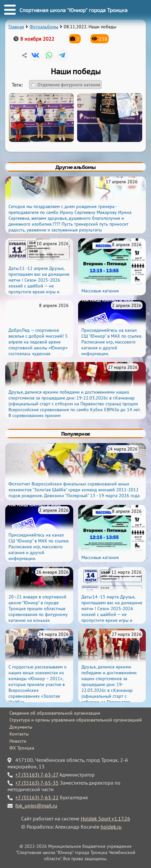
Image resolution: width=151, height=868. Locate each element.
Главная (16, 27)
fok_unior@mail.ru (36, 805)
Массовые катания (100, 291)
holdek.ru (111, 827)
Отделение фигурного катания (69, 84)
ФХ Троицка (22, 748)
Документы (21, 727)
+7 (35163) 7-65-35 (37, 783)
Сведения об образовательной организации (55, 713)
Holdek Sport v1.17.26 (105, 819)
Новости (18, 741)
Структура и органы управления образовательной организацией (76, 720)
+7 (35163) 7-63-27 (37, 775)
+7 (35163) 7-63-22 (37, 797)
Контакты (19, 734)
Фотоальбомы (44, 27)
